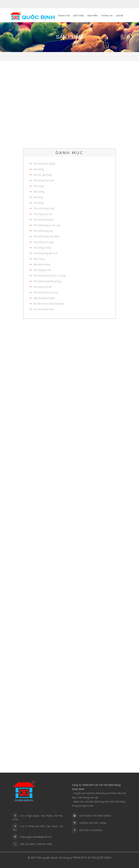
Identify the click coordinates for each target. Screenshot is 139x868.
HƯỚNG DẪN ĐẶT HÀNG (93, 823)
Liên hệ (119, 16)
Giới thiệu (78, 16)
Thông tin (107, 16)
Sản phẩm (92, 16)
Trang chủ (64, 16)
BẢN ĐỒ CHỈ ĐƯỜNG (91, 830)
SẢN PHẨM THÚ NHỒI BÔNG (95, 816)
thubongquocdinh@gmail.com (36, 837)
